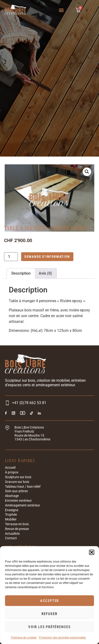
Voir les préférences (49, 627)
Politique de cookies (24, 638)
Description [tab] (21, 273)
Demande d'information (47, 257)
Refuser (49, 614)
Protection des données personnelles (62, 638)
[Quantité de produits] (11, 257)
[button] (92, 552)
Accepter (49, 601)
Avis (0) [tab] (45, 273)
